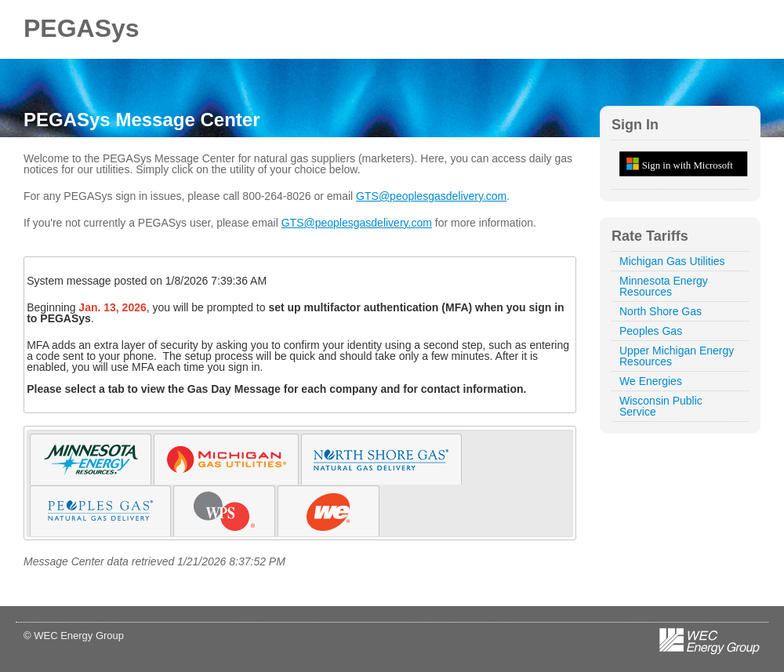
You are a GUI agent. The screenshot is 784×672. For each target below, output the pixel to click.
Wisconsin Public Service (661, 406)
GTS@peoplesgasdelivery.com (431, 196)
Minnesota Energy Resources (664, 286)
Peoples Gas (651, 331)
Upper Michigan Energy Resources (677, 356)
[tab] (91, 459)
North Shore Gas (661, 311)
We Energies (651, 381)
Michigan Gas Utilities (672, 261)
